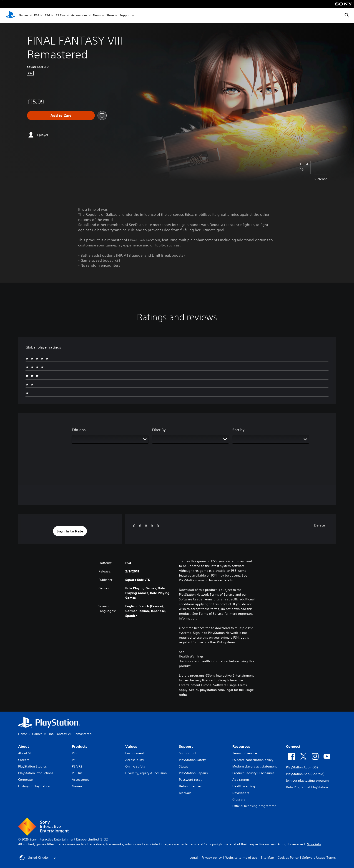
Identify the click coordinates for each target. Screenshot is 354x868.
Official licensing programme (254, 806)
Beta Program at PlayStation (307, 787)
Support (125, 16)
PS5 (37, 16)
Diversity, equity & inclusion (146, 773)
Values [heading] (131, 746)
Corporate (25, 780)
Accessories (79, 16)
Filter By (159, 430)
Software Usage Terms (319, 858)
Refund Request (191, 786)
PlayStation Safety (192, 760)
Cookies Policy (288, 858)
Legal (194, 858)
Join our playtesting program (307, 780)
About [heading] (24, 746)
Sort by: (239, 430)
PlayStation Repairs (193, 773)
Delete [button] (319, 525)
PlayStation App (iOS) (302, 767)
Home (23, 734)
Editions (79, 430)
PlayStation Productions (36, 773)
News (97, 16)
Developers (241, 793)
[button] (70, 531)
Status (184, 766)
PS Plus (61, 16)
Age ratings (241, 780)
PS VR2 (77, 766)
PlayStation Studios (33, 766)
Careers (24, 760)
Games (24, 16)
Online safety (135, 766)
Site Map (267, 858)
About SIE (25, 753)
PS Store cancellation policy (253, 760)
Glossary (239, 799)
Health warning (244, 786)
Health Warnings (191, 656)
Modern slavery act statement (255, 766)
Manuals (185, 793)
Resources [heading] (241, 746)
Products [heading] (80, 746)
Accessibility (135, 760)
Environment (135, 753)
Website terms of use (241, 858)
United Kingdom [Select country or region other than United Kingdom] (38, 858)
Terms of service (245, 753)
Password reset (190, 780)
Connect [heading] (293, 746)
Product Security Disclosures (253, 773)
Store (110, 16)
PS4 (47, 16)
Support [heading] (186, 746)
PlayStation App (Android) (305, 774)
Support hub (188, 753)
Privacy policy (212, 858)
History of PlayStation (34, 786)
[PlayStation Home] (10, 15)
